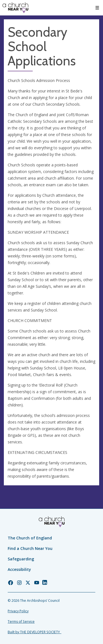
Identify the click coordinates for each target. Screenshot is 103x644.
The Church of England (30, 538)
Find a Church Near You (30, 548)
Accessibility (19, 569)
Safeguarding (21, 559)
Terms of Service (21, 622)
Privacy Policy (18, 611)
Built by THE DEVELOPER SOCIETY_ (34, 632)
